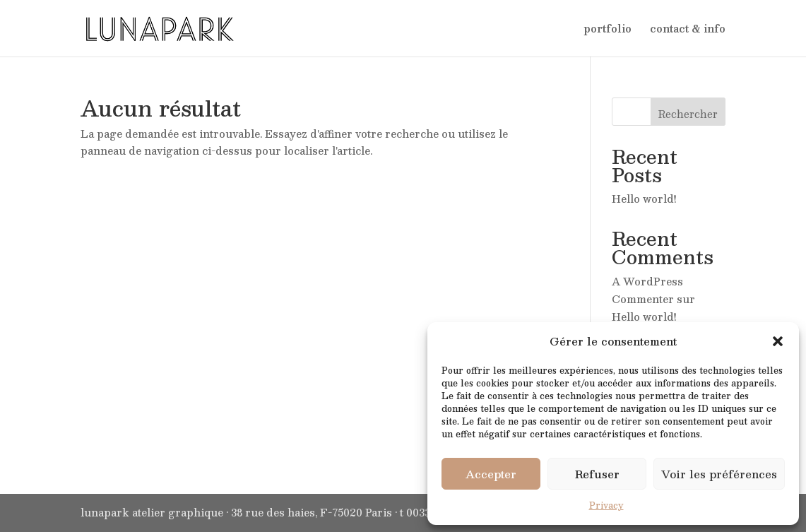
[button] (778, 341)
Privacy (606, 505)
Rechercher (688, 114)
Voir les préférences (719, 474)
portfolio (608, 30)
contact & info (688, 30)
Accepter (491, 474)
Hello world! (644, 199)
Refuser (597, 474)
